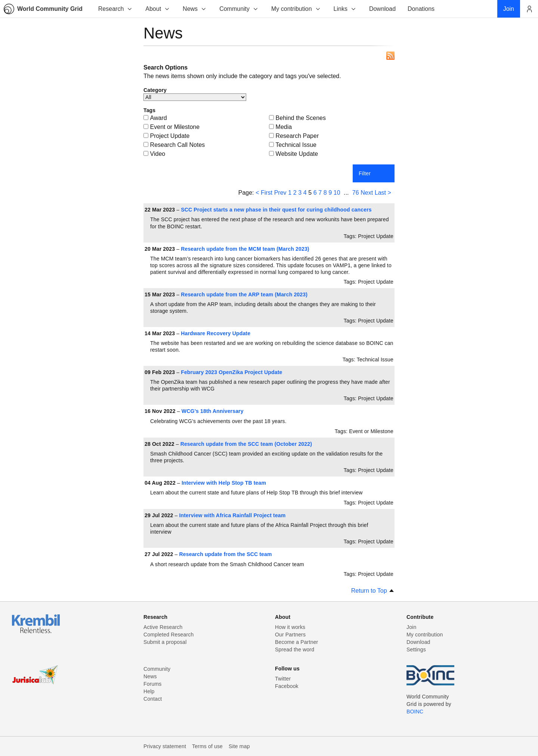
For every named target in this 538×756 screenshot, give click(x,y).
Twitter (283, 679)
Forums (152, 684)
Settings (416, 649)
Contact (153, 699)
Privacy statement (165, 746)
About (158, 9)
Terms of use (207, 746)
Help (149, 691)
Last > (383, 193)
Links (345, 9)
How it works (290, 627)
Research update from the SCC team (226, 554)
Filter (365, 173)
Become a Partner (296, 642)
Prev (280, 193)
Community (239, 9)
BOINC (415, 712)
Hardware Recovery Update (216, 333)
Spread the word (295, 649)
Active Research (163, 627)
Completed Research (168, 635)
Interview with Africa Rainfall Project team (233, 515)
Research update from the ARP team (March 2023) (244, 294)
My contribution (296, 9)
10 (337, 193)
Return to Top (373, 591)
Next (367, 193)
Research (115, 9)
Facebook (287, 686)
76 (356, 193)
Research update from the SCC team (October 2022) (246, 444)
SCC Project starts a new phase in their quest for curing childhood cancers (276, 210)
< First (264, 193)
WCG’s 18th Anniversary (213, 411)
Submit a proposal (165, 642)
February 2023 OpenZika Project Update (231, 372)
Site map (239, 746)
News (195, 9)
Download (418, 642)
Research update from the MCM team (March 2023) (245, 249)
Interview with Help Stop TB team (224, 483)
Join (411, 627)
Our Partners (290, 635)
